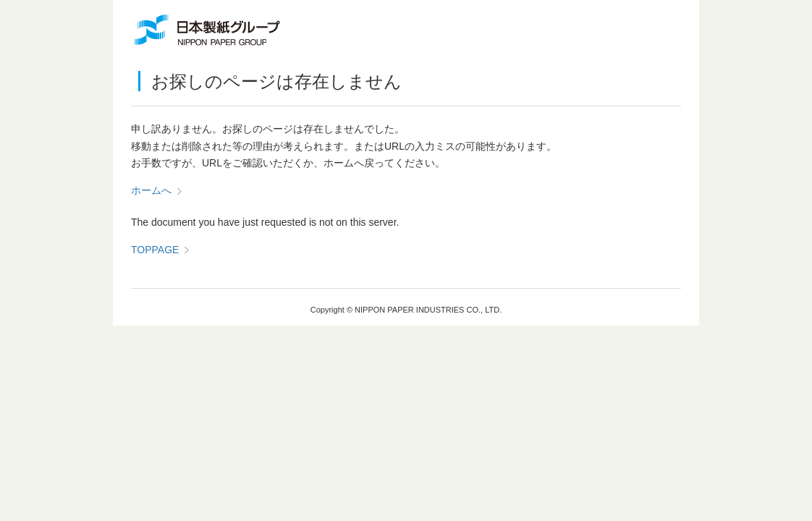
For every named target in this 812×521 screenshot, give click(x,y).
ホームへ (151, 190)
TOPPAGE (155, 250)
